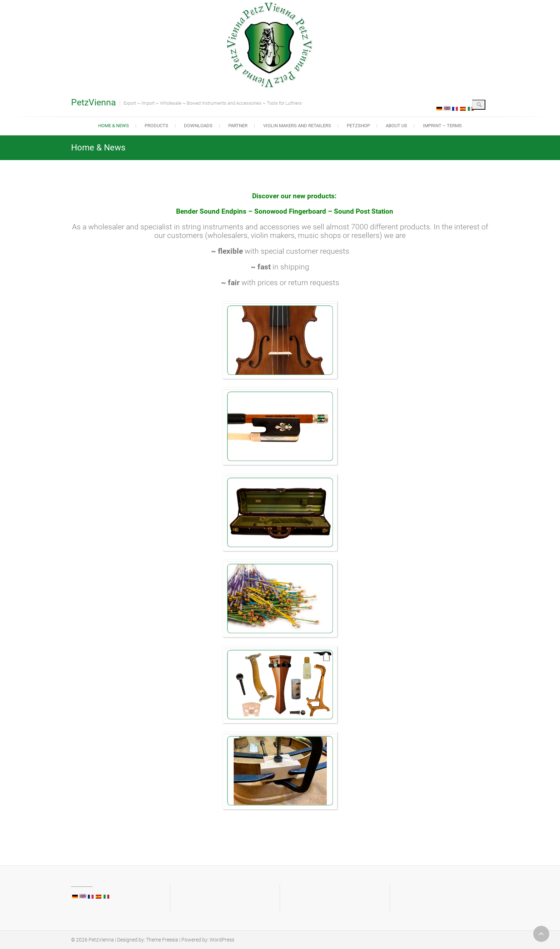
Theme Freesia (162, 940)
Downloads (198, 126)
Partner (238, 126)
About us (396, 126)
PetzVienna (94, 102)
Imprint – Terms (442, 126)
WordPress (222, 940)
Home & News (114, 126)
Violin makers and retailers (297, 126)
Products (156, 126)
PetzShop (358, 126)
